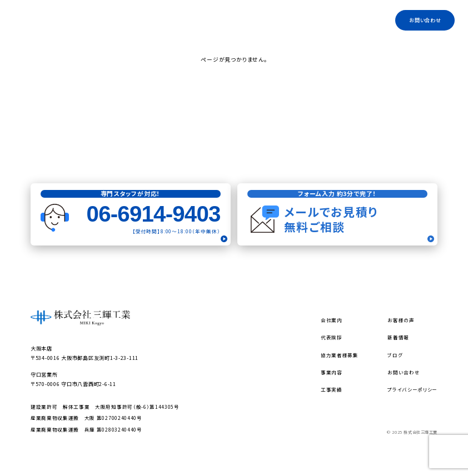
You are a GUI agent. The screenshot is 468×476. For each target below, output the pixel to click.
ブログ (334, 20)
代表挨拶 (253, 20)
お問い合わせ (425, 20)
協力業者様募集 (295, 20)
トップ (153, 20)
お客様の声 (401, 320)
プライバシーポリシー (412, 389)
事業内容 (218, 20)
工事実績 (365, 20)
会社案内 (184, 20)
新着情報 (398, 337)
